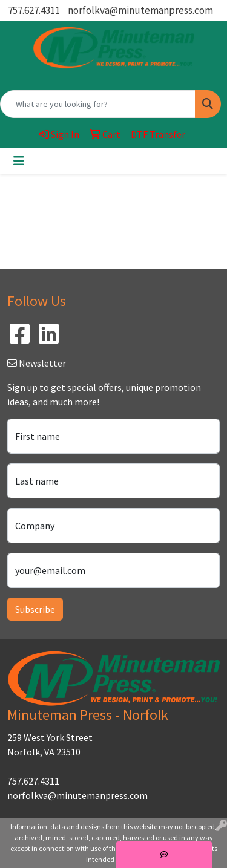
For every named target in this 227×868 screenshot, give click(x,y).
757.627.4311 (34, 10)
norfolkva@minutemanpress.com (140, 10)
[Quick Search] (98, 104)
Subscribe (35, 609)
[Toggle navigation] (19, 161)
